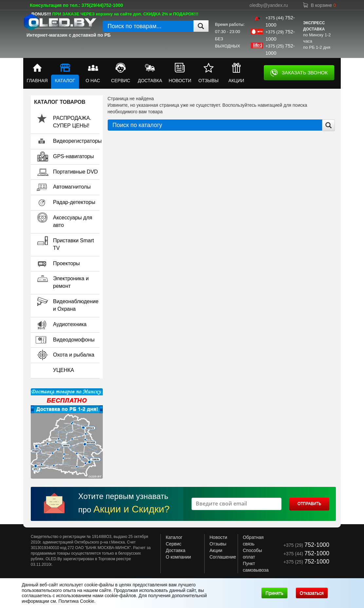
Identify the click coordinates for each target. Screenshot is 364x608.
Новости (218, 537)
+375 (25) (306, 562)
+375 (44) (306, 554)
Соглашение (223, 557)
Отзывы (218, 544)
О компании (178, 557)
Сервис (173, 544)
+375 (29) (306, 545)
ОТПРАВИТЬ (309, 504)
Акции (216, 550)
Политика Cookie (76, 601)
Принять (274, 593)
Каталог (174, 537)
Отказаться (312, 593)
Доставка (175, 550)
